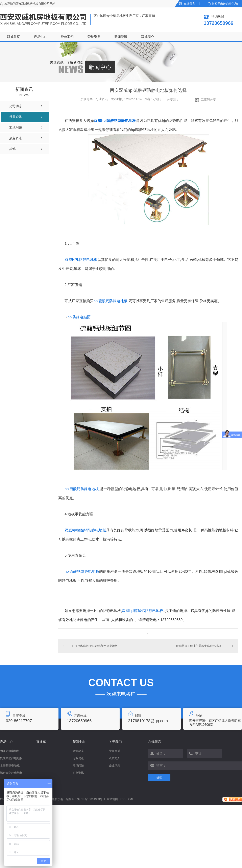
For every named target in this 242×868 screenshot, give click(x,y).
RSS (123, 799)
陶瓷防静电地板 (10, 751)
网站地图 (112, 799)
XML (131, 799)
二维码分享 (208, 99)
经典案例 (67, 37)
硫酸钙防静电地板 (11, 758)
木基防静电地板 (10, 765)
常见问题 (78, 765)
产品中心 (40, 37)
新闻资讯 (121, 37)
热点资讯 (78, 773)
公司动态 (78, 751)
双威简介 (148, 37)
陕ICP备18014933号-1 (91, 799)
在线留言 (189, 4)
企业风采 (115, 765)
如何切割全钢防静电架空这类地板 (97, 646)
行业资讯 (78, 758)
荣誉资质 (94, 37)
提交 (159, 777)
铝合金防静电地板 (11, 773)
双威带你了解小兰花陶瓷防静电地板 (199, 646)
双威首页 (14, 37)
